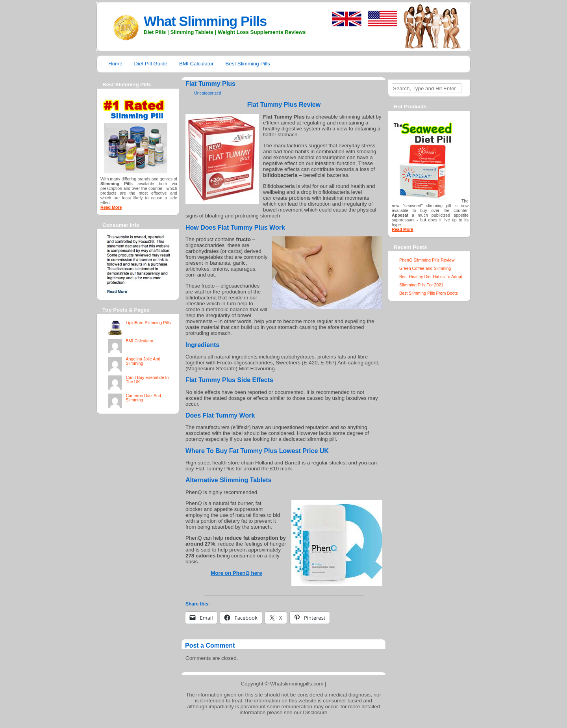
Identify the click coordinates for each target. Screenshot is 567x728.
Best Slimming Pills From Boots (429, 293)
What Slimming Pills (205, 21)
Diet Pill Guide (151, 64)
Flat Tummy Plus (210, 84)
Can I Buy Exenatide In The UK (147, 380)
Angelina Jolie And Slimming (143, 361)
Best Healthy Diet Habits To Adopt (431, 277)
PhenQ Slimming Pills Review (427, 260)
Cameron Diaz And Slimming (143, 398)
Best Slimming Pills (247, 64)
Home (115, 64)
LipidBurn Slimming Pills (148, 323)
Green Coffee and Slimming (425, 268)
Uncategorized (208, 93)
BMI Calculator (196, 64)
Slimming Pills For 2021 (421, 285)
